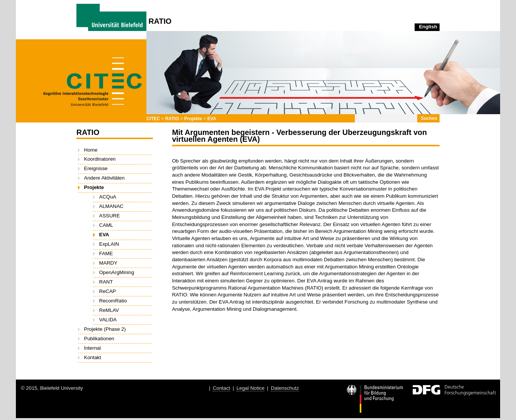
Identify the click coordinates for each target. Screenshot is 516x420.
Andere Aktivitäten (104, 178)
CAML (106, 225)
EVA (212, 119)
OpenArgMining (117, 272)
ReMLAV (109, 310)
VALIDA (108, 320)
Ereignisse (96, 168)
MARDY (108, 263)
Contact (221, 388)
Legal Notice (250, 388)
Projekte (193, 119)
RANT (106, 282)
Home (91, 150)
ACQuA (108, 197)
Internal (92, 348)
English (428, 27)
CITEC (153, 119)
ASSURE (110, 216)
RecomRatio (113, 301)
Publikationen (99, 339)
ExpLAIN (109, 244)
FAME (106, 253)
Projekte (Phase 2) (105, 329)
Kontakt (92, 357)
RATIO (172, 119)
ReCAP (107, 291)
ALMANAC (111, 206)
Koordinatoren (100, 159)
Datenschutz (285, 388)
